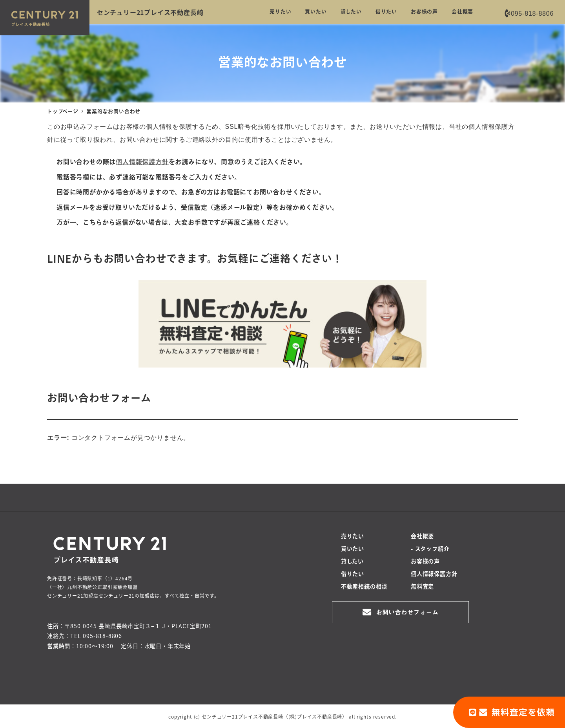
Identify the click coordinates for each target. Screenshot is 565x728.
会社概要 (422, 537)
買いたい (353, 549)
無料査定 (422, 587)
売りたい (353, 537)
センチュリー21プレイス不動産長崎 (150, 12)
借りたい (353, 574)
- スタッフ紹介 (430, 549)
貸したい (352, 562)
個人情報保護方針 (434, 574)
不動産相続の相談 (364, 587)
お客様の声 (425, 562)
